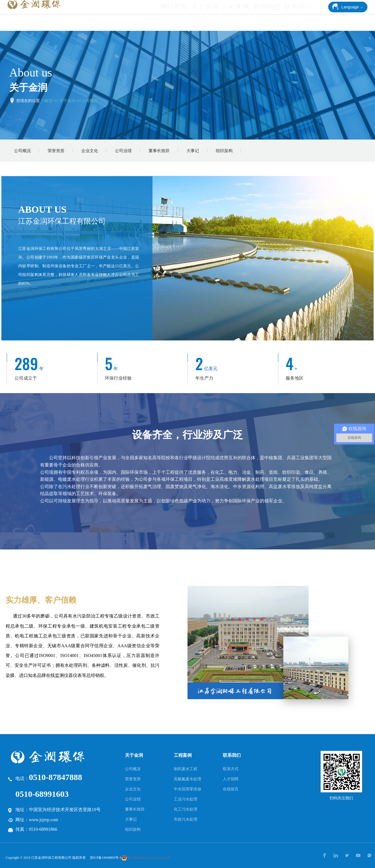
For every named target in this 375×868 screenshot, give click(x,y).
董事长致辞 (159, 151)
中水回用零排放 (187, 789)
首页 (49, 101)
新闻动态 (271, 16)
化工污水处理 (186, 809)
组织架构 (224, 151)
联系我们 (299, 16)
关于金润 (214, 16)
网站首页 (185, 16)
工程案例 (242, 16)
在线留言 (231, 789)
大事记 (193, 151)
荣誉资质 (56, 151)
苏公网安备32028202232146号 (146, 858)
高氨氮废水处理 (187, 779)
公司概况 (90, 101)
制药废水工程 (186, 769)
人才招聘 (231, 779)
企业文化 (90, 151)
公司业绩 (123, 151)
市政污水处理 (186, 819)
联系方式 (231, 769)
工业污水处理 (186, 799)
